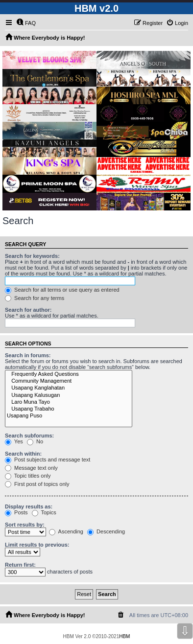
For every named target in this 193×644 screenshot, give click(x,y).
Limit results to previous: (37, 545)
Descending (106, 531)
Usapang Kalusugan (69, 395)
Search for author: (28, 310)
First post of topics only (37, 484)
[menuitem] (26, 23)
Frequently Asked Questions (69, 374)
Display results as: (29, 506)
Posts (16, 512)
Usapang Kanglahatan (69, 388)
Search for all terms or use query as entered (62, 290)
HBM (124, 636)
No (35, 441)
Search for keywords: (32, 256)
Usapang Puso (69, 416)
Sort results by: (25, 525)
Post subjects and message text (48, 460)
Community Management (69, 381)
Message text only (31, 468)
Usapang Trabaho (69, 409)
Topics (44, 512)
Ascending (66, 531)
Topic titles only (28, 476)
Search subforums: (29, 436)
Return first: (20, 565)
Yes (14, 441)
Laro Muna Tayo (69, 402)
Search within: (23, 454)
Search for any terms (35, 298)
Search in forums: (28, 355)
